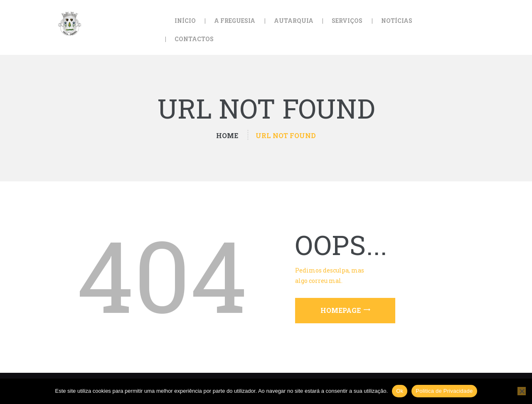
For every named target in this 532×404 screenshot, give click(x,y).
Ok (400, 391)
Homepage (341, 310)
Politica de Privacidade (444, 391)
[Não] (522, 391)
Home (227, 135)
